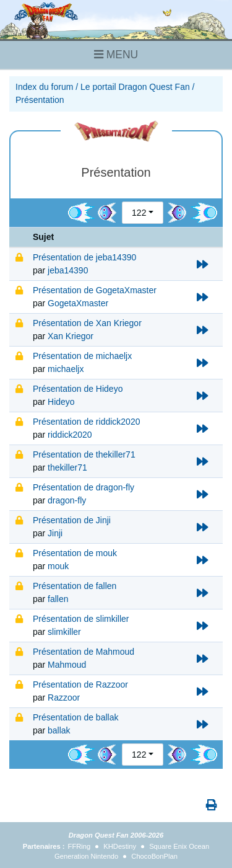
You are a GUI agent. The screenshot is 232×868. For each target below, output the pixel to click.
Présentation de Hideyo (78, 389)
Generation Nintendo (86, 856)
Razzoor (64, 697)
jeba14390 (68, 270)
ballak (59, 730)
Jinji (55, 533)
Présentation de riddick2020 (87, 422)
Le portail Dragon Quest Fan (135, 87)
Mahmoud (67, 665)
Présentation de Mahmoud (84, 652)
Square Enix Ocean (179, 846)
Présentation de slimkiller (81, 619)
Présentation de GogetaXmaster (95, 290)
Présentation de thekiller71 (84, 454)
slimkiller (64, 632)
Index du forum (44, 87)
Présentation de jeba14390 (84, 257)
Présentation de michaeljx (82, 356)
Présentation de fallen (75, 586)
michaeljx (66, 369)
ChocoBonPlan (154, 856)
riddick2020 (70, 435)
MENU (116, 55)
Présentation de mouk (75, 553)
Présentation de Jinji (72, 520)
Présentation (40, 100)
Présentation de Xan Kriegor (87, 323)
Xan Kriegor (71, 336)
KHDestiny (120, 846)
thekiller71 (67, 467)
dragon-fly (67, 500)
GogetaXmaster (78, 303)
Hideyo (61, 402)
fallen (58, 599)
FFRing (79, 846)
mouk (58, 566)
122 (139, 213)
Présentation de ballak (76, 717)
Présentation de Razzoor (80, 684)
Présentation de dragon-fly (84, 487)
